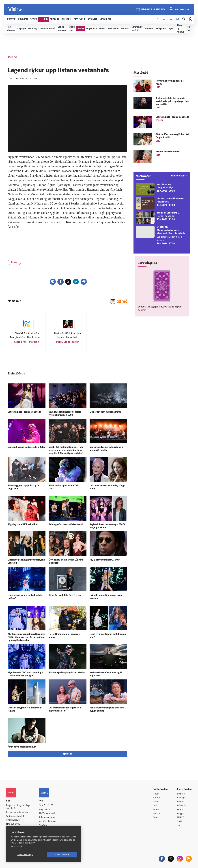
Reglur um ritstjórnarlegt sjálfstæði (18, 807)
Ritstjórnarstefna (47, 817)
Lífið (155, 806)
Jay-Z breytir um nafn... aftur (105, 560)
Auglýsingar (45, 809)
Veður (180, 810)
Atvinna (181, 802)
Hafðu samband (47, 813)
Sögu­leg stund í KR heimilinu (23, 525)
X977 (180, 822)
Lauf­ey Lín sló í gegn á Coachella (24, 412)
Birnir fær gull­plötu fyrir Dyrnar (65, 595)
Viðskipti (157, 798)
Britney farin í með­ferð (168, 152)
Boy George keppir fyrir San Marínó (67, 673)
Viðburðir (182, 806)
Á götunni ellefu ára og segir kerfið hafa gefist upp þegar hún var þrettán (172, 101)
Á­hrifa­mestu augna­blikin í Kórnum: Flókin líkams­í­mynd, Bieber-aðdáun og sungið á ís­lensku (26, 637)
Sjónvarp (157, 814)
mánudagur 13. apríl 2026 (153, 10)
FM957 (180, 818)
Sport (155, 802)
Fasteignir (182, 798)
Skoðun (156, 810)
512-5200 (49, 806)
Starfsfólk (44, 825)
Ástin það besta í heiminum (22, 747)
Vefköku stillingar (25, 855)
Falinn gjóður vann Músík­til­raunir (66, 525)
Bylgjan (181, 814)
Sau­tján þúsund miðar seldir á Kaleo (27, 447)
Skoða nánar (16, 847)
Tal (179, 826)
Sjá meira (68, 754)
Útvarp (156, 818)
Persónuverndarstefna (17, 812)
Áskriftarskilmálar (48, 821)
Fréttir (156, 794)
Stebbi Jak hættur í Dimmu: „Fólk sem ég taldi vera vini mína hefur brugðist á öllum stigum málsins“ (66, 450)
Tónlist (14, 262)
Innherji (181, 794)
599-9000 (15, 824)
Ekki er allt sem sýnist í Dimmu (105, 412)
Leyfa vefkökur (62, 855)
